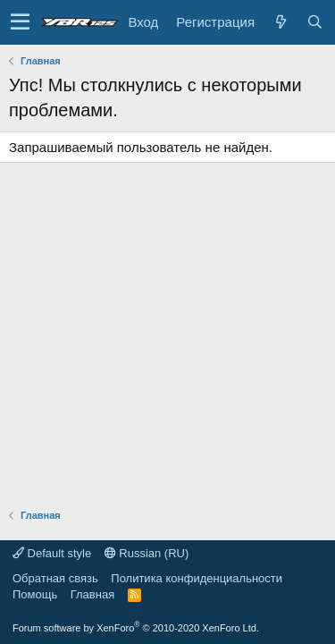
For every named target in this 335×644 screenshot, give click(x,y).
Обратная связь (55, 578)
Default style (52, 553)
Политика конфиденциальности (197, 578)
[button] (20, 22)
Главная (92, 594)
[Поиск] (314, 22)
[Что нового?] (281, 22)
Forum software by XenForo (136, 628)
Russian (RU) (147, 553)
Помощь (35, 594)
